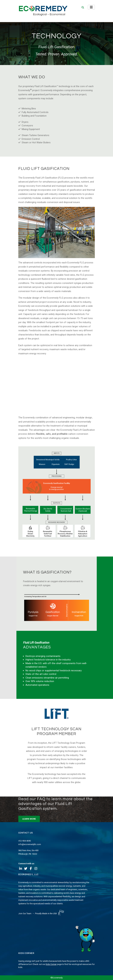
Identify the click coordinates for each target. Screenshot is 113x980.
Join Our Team (25, 913)
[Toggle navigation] (91, 7)
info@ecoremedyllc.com (30, 844)
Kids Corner (51, 964)
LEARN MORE (29, 819)
